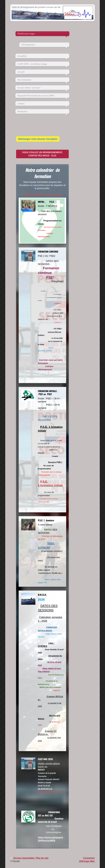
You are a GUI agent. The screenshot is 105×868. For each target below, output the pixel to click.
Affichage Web (87, 861)
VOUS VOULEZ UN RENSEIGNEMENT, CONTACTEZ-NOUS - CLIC (42, 154)
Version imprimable (22, 858)
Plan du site (42, 858)
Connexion (89, 858)
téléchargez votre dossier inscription (38, 139)
